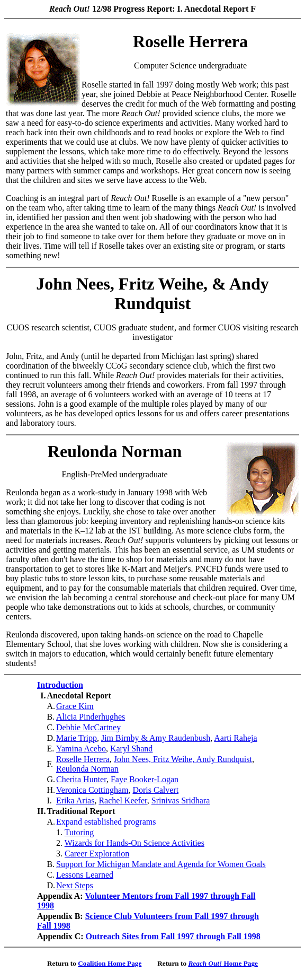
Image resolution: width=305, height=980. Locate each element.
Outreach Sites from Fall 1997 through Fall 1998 (173, 936)
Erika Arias (75, 800)
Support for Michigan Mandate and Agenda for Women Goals (161, 864)
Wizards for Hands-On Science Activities (134, 843)
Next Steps (75, 885)
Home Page (223, 963)
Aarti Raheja (235, 738)
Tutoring (79, 832)
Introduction (60, 685)
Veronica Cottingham (92, 790)
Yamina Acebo (81, 749)
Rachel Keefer (123, 800)
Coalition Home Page (110, 963)
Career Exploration (97, 854)
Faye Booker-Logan (145, 779)
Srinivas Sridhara (181, 800)
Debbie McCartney (88, 727)
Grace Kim (75, 706)
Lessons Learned (85, 875)
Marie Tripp (77, 738)
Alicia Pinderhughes (91, 717)
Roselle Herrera (83, 759)
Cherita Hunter (81, 779)
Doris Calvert (155, 790)
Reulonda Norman (87, 769)
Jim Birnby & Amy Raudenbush (156, 738)
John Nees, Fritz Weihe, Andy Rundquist (183, 759)
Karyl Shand (131, 749)
